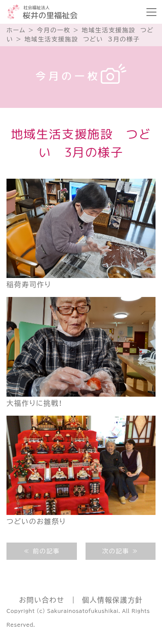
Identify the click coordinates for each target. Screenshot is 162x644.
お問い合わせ (42, 600)
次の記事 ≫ (121, 551)
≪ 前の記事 (41, 551)
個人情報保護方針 (113, 600)
